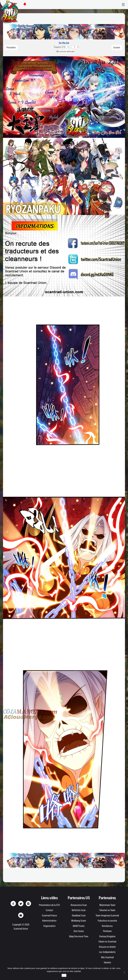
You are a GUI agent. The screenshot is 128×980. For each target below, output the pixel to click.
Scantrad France (49, 915)
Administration (49, 921)
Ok (64, 975)
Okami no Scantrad (107, 942)
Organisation (49, 926)
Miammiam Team (107, 905)
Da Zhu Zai (64, 43)
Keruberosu (107, 926)
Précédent (11, 47)
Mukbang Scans (79, 921)
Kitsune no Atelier (107, 947)
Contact (49, 910)
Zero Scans (79, 931)
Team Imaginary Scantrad (107, 915)
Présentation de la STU (49, 905)
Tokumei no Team (107, 910)
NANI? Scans (79, 926)
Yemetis (107, 962)
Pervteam (107, 931)
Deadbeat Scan (79, 915)
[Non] (124, 972)
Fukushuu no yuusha (107, 921)
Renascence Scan (79, 905)
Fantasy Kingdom (107, 936)
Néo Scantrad (107, 957)
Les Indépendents (107, 952)
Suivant (117, 47)
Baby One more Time (79, 936)
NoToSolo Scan (79, 910)
